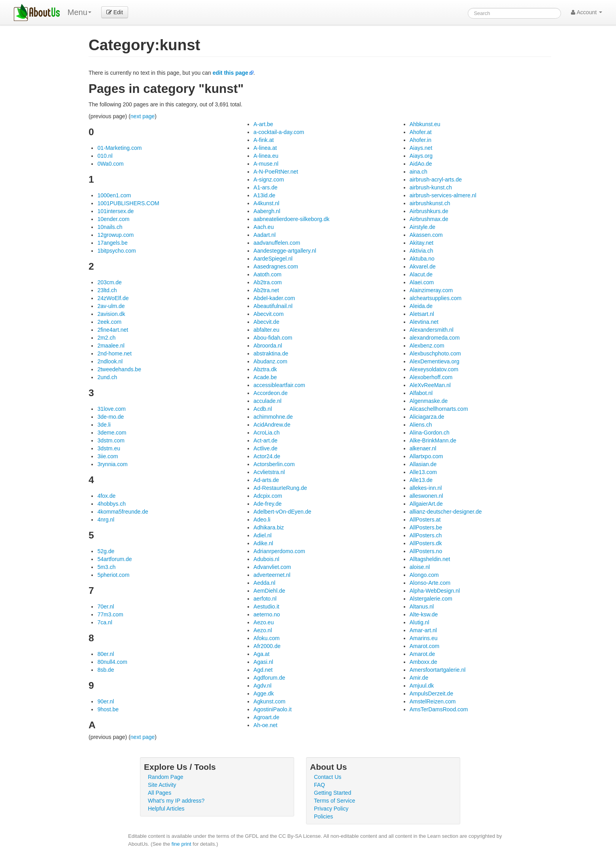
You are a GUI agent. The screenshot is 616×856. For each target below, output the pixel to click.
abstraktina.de (271, 353)
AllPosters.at (425, 520)
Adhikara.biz (269, 527)
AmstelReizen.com (433, 701)
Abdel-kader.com (274, 298)
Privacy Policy (331, 809)
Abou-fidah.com (273, 338)
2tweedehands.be (119, 369)
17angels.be (112, 243)
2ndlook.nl (110, 361)
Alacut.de (421, 274)
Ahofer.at (421, 132)
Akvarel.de (423, 266)
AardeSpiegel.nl (273, 259)
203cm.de (109, 282)
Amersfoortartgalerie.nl (438, 670)
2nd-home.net (114, 353)
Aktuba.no (422, 259)
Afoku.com (266, 638)
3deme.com (112, 433)
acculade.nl (267, 401)
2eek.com (109, 322)
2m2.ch (106, 338)
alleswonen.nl (426, 496)
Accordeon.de (270, 393)
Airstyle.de (422, 227)
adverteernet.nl (272, 575)
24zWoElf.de (113, 298)
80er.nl (106, 654)
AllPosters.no (426, 551)
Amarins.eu (424, 638)
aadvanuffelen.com (277, 243)
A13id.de (264, 195)
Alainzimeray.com (431, 290)
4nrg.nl (106, 520)
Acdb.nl (263, 409)
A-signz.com (269, 180)
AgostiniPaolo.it (273, 709)
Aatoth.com (267, 274)
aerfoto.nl (265, 599)
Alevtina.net (424, 322)
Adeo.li (262, 520)
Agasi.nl (263, 662)
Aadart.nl (265, 235)
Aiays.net (421, 148)
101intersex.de (115, 211)
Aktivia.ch (421, 251)
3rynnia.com (112, 464)
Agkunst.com (269, 701)
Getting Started (333, 793)
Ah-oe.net (265, 725)
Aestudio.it (266, 607)
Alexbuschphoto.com (435, 353)
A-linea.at (265, 148)
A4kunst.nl (266, 203)
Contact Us (328, 777)
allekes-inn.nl (426, 488)
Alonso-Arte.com (430, 583)
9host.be (108, 709)
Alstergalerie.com (431, 599)
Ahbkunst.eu (425, 124)
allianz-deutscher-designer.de (446, 512)
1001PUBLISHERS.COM (128, 203)
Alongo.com (424, 575)
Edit (115, 12)
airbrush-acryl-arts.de (436, 180)
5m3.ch (106, 567)
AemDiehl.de (269, 591)
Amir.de (419, 678)
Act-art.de (265, 440)
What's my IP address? (176, 801)
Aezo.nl (263, 630)
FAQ (319, 785)
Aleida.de (421, 306)
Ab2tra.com (268, 282)
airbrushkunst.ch (430, 203)
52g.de (106, 551)
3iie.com (108, 456)
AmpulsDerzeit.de (432, 693)
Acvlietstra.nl (269, 472)
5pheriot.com (113, 575)
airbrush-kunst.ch (431, 187)
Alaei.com (422, 282)
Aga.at (261, 654)
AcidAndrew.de (272, 425)
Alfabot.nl (421, 393)
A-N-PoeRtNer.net (276, 172)
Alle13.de (421, 480)
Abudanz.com (270, 361)
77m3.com (110, 614)
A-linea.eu (266, 156)
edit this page (231, 73)
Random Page (166, 777)
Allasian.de (423, 464)
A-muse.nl (266, 164)
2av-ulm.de (111, 306)
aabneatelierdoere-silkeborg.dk (291, 219)
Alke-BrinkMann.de (433, 440)
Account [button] (587, 12)
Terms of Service (334, 801)
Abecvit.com (268, 314)
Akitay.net (421, 243)
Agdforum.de (269, 678)
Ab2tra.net (266, 290)
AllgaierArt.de (426, 504)
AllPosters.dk (426, 543)
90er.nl (106, 701)
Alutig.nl (419, 622)
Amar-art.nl (423, 630)
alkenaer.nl (423, 448)
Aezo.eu (264, 622)
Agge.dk (264, 693)
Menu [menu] (79, 12)
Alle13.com (423, 472)
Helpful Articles (166, 809)
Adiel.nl (263, 535)
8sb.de (106, 670)
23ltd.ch (107, 290)
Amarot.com (424, 646)
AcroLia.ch (266, 433)
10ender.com (113, 219)
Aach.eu (264, 227)
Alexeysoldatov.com (434, 369)
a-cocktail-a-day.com (279, 132)
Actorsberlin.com (274, 464)
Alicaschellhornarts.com (439, 409)
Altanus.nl (422, 607)
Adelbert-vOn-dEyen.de (282, 512)
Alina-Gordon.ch (430, 433)
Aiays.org (421, 156)
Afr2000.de (267, 646)
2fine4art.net (113, 330)
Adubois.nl (266, 559)
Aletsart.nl (422, 314)
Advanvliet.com (272, 567)
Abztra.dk (265, 369)
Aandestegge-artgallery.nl (285, 251)
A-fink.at (264, 140)
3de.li (104, 425)
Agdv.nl (263, 686)
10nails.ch (110, 227)
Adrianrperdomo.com (279, 551)
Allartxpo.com (426, 456)
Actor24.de (267, 456)
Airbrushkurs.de (429, 211)
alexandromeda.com (435, 338)
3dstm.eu (109, 448)
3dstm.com (111, 440)
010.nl (105, 156)
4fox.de (106, 496)
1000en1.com (114, 195)
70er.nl (106, 607)
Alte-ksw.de (424, 614)
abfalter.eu (266, 330)
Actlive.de (265, 448)
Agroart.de (266, 717)
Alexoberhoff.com (431, 377)
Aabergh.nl (267, 211)
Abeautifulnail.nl (273, 306)
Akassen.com (426, 235)
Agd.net (263, 670)
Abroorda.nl (268, 346)
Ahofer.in (420, 140)
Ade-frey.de (267, 504)
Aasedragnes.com (276, 266)
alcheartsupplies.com (436, 298)
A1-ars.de (265, 187)
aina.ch (419, 172)
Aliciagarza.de (427, 417)
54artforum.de (114, 559)
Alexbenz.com (427, 346)
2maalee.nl (111, 346)
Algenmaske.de (429, 401)
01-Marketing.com (119, 148)
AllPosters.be (426, 527)
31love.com (111, 409)
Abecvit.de (266, 322)
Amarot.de (422, 654)
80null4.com (112, 662)
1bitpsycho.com (116, 251)
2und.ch (107, 377)
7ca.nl (105, 622)
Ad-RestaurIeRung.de (280, 488)
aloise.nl (420, 567)
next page (143, 116)
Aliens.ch (421, 425)
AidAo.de (421, 164)
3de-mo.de (111, 417)
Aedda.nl (264, 583)
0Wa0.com (110, 164)
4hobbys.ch (111, 504)
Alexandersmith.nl (432, 330)
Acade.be (265, 377)
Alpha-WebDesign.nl (435, 591)
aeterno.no (267, 614)
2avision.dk (111, 314)
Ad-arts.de (266, 480)
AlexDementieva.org (435, 361)
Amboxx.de (423, 662)
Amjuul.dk (422, 686)
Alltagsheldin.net (430, 559)
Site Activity (162, 785)
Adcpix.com (268, 496)
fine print (181, 844)
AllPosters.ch (426, 535)
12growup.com (115, 235)
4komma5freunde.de (123, 512)
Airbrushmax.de (429, 219)
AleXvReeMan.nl (430, 385)
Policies (323, 816)
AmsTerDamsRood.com (439, 709)
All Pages (160, 793)
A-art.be (263, 124)
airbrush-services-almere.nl (443, 195)
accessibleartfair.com (279, 385)
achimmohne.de (273, 417)
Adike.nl (263, 543)
